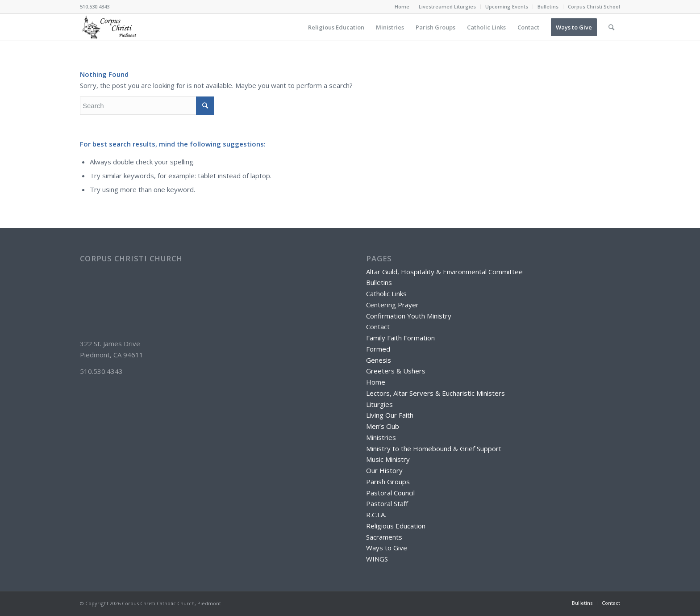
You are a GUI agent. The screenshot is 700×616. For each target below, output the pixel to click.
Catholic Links (386, 293)
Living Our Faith (390, 415)
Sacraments (384, 537)
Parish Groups (388, 482)
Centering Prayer (392, 305)
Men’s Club (383, 426)
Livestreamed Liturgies (447, 6)
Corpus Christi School (594, 6)
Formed (378, 349)
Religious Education (396, 526)
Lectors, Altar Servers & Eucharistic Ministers (435, 393)
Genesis (379, 360)
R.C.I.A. (376, 515)
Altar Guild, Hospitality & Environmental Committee (444, 272)
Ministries (381, 437)
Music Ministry (388, 459)
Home (402, 6)
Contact (378, 327)
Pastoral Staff (387, 503)
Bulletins (548, 6)
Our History (384, 470)
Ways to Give (387, 548)
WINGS (377, 559)
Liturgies (379, 404)
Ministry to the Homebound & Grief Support (434, 448)
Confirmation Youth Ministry (409, 316)
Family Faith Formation (400, 338)
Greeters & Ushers (396, 371)
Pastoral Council (390, 493)
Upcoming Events (507, 6)
